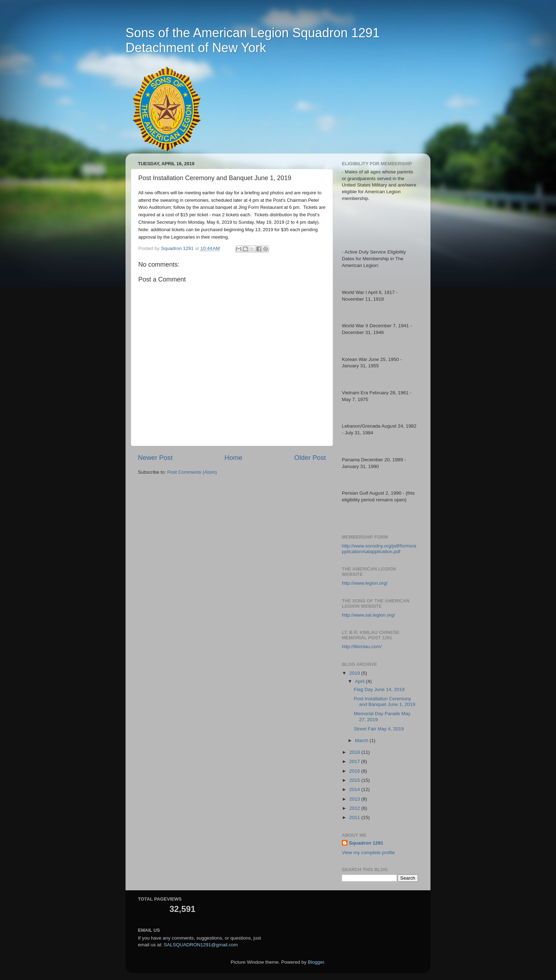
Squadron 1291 (366, 843)
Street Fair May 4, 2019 (379, 729)
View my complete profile (368, 853)
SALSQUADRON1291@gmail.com (201, 945)
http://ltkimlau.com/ (362, 647)
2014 (355, 789)
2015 (355, 780)
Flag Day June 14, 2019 (379, 689)
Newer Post (155, 458)
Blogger (316, 962)
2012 (355, 808)
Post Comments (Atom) (192, 472)
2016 (355, 771)
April (360, 681)
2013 (355, 799)
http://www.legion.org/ (365, 583)
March (362, 740)
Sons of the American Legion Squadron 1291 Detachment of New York (253, 40)
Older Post (310, 458)
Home (233, 458)
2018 (355, 752)
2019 (355, 673)
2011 (355, 817)
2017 (355, 761)
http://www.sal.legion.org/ (368, 615)
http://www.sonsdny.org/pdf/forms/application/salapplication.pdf (379, 549)
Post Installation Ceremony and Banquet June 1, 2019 (385, 701)
